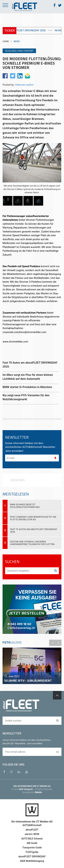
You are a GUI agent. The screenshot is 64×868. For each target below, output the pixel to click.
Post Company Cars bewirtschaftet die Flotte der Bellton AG (33, 518)
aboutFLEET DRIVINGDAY (32, 856)
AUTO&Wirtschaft (32, 825)
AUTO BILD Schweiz (32, 839)
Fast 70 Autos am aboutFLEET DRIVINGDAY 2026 (34, 531)
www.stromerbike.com (15, 342)
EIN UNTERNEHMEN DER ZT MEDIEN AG (32, 786)
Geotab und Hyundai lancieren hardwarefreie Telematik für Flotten (32, 543)
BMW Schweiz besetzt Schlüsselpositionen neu (25, 506)
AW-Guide (32, 843)
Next (58, 643)
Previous (52, 643)
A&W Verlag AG (26, 789)
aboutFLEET (32, 830)
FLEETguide (32, 852)
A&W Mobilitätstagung (32, 861)
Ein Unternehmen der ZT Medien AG (32, 822)
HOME (6, 41)
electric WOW (32, 834)
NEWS (17, 41)
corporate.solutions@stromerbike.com (24, 332)
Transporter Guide (32, 848)
